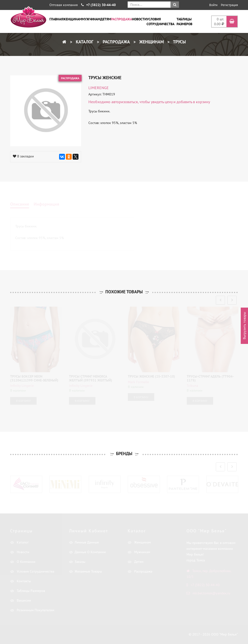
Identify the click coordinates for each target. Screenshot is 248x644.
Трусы (179, 42)
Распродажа (121, 19)
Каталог (84, 42)
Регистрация (229, 5)
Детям (106, 19)
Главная (56, 19)
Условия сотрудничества (160, 22)
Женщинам (72, 19)
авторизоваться (125, 102)
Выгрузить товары (244, 326)
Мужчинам (91, 19)
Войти (213, 5)
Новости (139, 19)
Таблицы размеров (184, 22)
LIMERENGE (99, 88)
